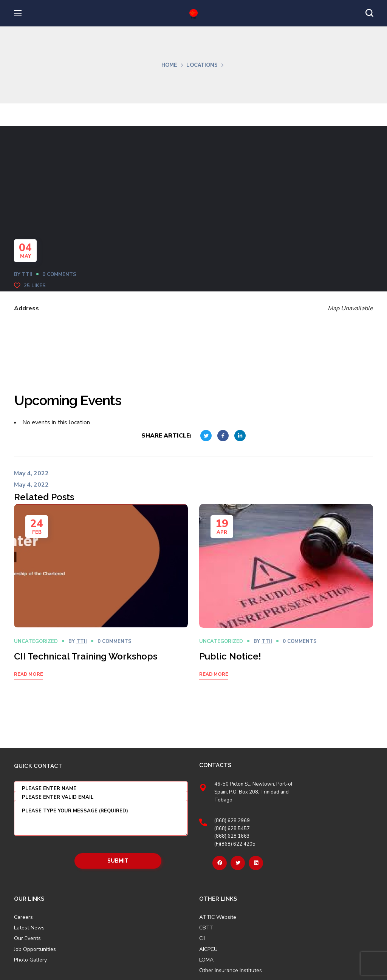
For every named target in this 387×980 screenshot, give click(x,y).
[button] (369, 13)
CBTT (206, 928)
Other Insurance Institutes (231, 971)
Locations (202, 65)
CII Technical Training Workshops (86, 656)
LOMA (206, 960)
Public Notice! (230, 656)
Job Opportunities (35, 949)
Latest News (29, 928)
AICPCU (208, 949)
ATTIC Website (218, 917)
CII (202, 938)
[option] (101, 602)
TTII (27, 274)
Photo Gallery (30, 960)
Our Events (27, 938)
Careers (23, 917)
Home (169, 65)
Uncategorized (36, 641)
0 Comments (59, 274)
